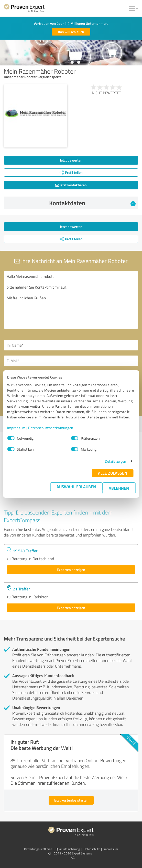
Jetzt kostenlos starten (71, 800)
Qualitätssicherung (68, 849)
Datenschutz (92, 849)
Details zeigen (116, 461)
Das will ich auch (71, 32)
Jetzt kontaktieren (71, 185)
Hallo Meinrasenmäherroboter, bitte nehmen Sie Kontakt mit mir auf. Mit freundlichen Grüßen (71, 300)
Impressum (16, 428)
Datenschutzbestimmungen (51, 428)
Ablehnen (119, 488)
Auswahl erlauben (76, 487)
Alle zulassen (113, 473)
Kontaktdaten (92, 203)
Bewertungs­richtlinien (38, 849)
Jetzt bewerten (71, 160)
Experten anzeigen (71, 570)
